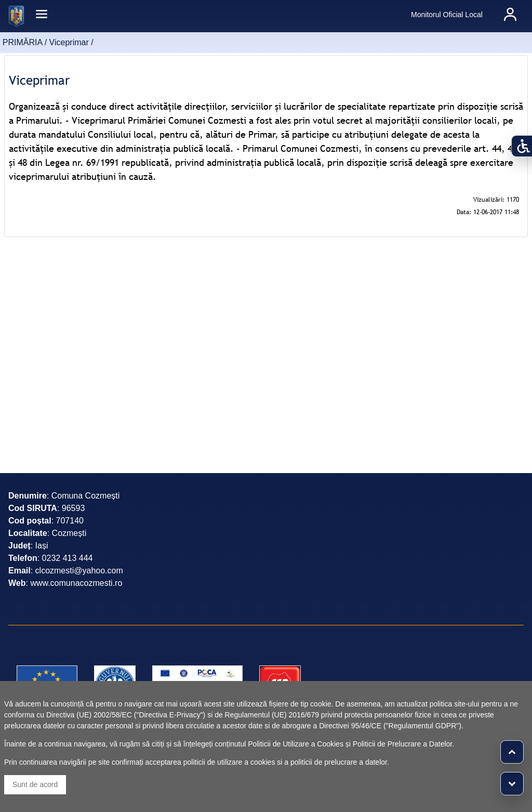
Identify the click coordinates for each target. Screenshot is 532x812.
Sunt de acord (35, 784)
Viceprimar (69, 42)
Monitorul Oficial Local (447, 15)
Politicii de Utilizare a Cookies (296, 744)
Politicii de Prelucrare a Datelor (402, 744)
